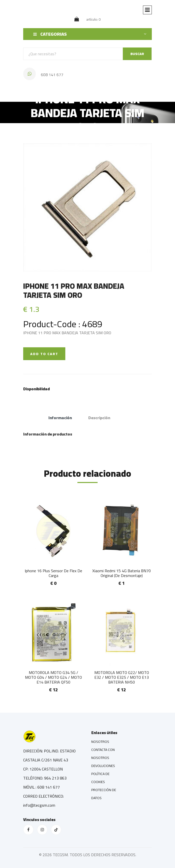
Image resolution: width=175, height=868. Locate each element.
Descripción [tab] (99, 418)
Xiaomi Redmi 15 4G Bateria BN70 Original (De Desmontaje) (122, 573)
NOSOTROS (100, 742)
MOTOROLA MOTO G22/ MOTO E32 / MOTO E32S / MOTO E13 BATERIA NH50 (122, 677)
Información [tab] (60, 418)
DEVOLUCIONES (103, 766)
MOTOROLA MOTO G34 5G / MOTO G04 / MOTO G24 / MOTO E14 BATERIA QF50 (53, 677)
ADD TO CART (44, 354)
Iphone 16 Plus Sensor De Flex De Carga (53, 573)
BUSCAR (137, 54)
